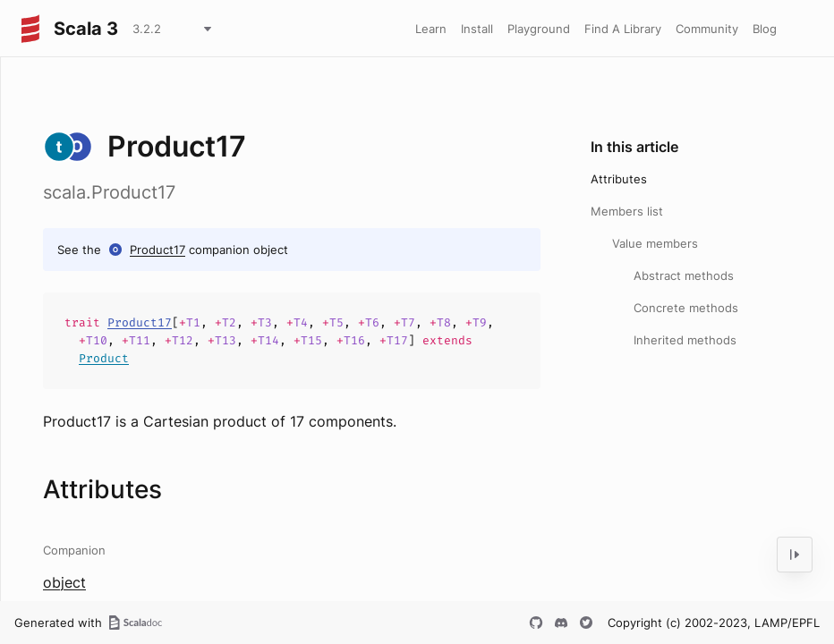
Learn (431, 29)
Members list (627, 211)
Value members (655, 243)
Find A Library (623, 29)
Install (477, 29)
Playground (539, 29)
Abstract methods (684, 275)
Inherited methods (685, 340)
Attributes (619, 179)
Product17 (157, 250)
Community (707, 29)
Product (104, 358)
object (64, 582)
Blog (765, 29)
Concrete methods (686, 308)
